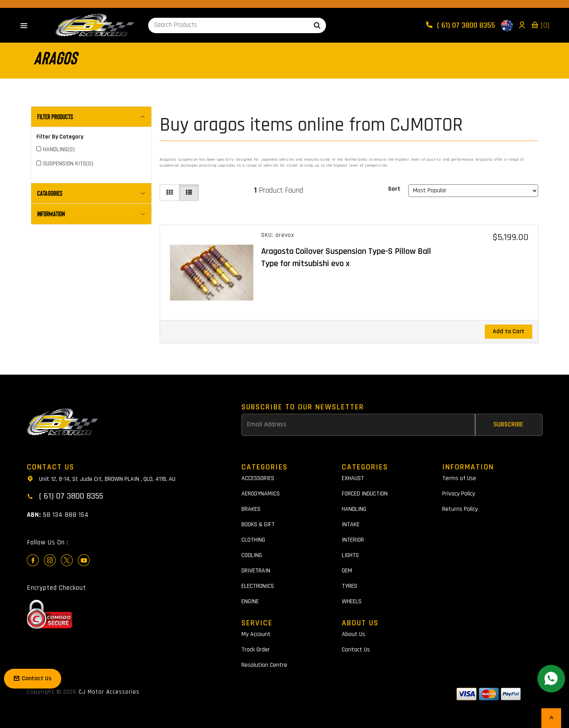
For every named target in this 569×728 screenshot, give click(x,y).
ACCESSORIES (258, 478)
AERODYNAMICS (261, 494)
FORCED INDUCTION (365, 494)
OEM (347, 571)
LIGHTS (350, 555)
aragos (55, 57)
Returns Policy (460, 509)
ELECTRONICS (258, 586)
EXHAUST (353, 478)
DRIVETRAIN (256, 571)
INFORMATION (51, 214)
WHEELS (352, 601)
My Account (256, 634)
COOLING (252, 555)
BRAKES (251, 509)
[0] (540, 25)
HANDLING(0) (59, 149)
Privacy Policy (459, 494)
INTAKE (351, 524)
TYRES (350, 586)
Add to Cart (509, 331)
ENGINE (250, 601)
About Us (353, 634)
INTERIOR (353, 540)
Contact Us (356, 650)
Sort (394, 189)
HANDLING (354, 509)
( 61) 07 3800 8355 (461, 25)
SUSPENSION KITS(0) (68, 164)
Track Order (256, 650)
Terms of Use (459, 478)
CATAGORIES (50, 193)
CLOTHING (253, 540)
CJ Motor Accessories (109, 692)
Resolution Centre (264, 665)
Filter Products (55, 116)
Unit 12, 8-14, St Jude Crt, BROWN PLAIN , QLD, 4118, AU (101, 478)
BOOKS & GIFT (258, 524)
